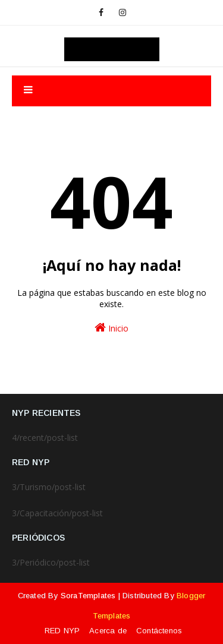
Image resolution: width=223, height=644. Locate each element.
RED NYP (62, 631)
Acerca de (108, 631)
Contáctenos (159, 631)
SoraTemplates (88, 596)
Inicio (111, 328)
